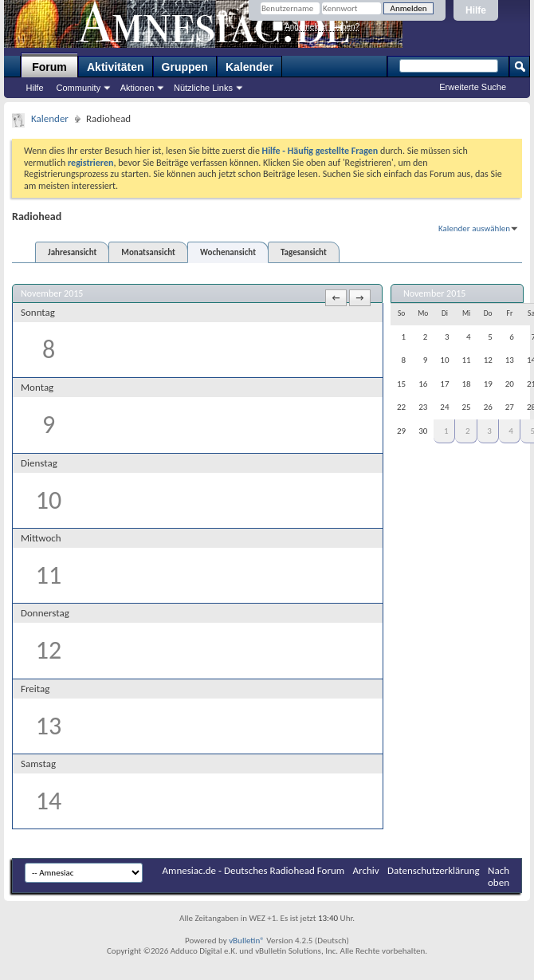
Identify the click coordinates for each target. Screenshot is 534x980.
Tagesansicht (304, 252)
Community (79, 88)
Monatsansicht (148, 252)
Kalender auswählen (474, 228)
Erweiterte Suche (473, 87)
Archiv (366, 870)
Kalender (249, 67)
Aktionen (137, 88)
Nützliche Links (203, 88)
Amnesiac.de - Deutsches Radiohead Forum (254, 870)
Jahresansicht (72, 252)
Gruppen (185, 67)
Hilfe (476, 10)
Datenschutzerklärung (434, 870)
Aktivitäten (116, 67)
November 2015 (434, 293)
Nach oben (499, 876)
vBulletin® (247, 941)
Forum (49, 67)
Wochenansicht (228, 252)
